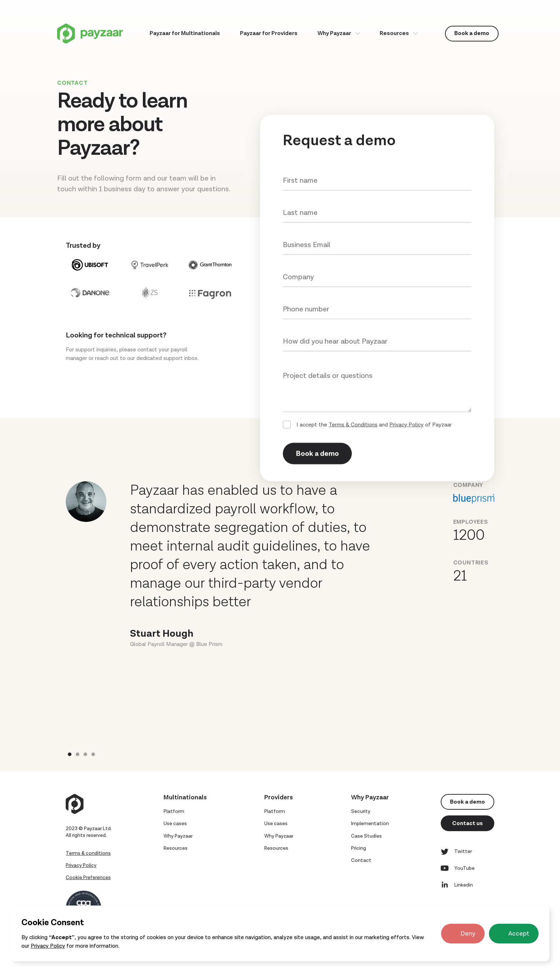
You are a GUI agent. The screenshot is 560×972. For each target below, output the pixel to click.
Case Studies (366, 836)
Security (361, 811)
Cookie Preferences (88, 878)
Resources (394, 33)
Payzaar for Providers (269, 33)
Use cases (175, 824)
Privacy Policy (48, 946)
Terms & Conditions (353, 425)
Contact (361, 860)
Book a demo (472, 33)
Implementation (370, 824)
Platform (174, 811)
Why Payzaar (334, 33)
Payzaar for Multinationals (185, 33)
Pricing (359, 848)
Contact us (467, 823)
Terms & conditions (88, 853)
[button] (339, 33)
